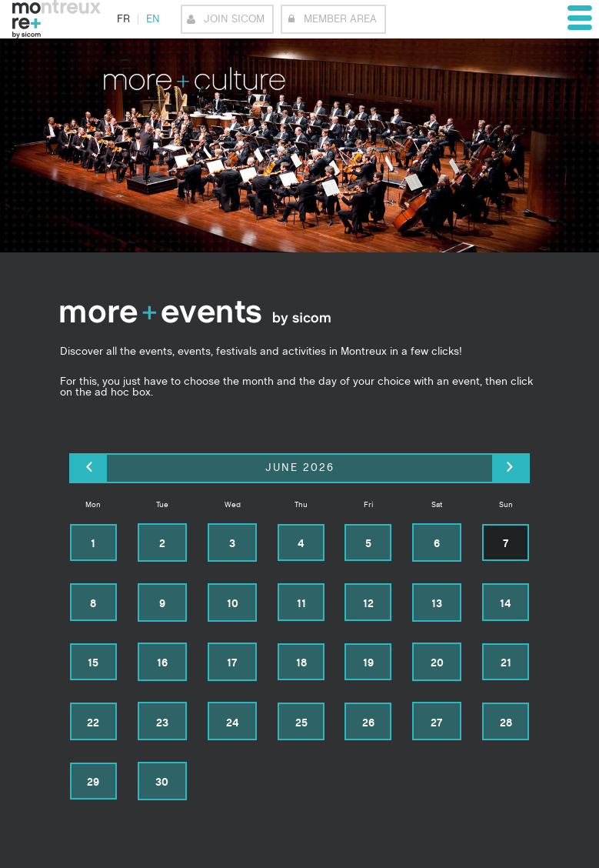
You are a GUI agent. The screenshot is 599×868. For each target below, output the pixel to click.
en (153, 19)
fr (123, 19)
